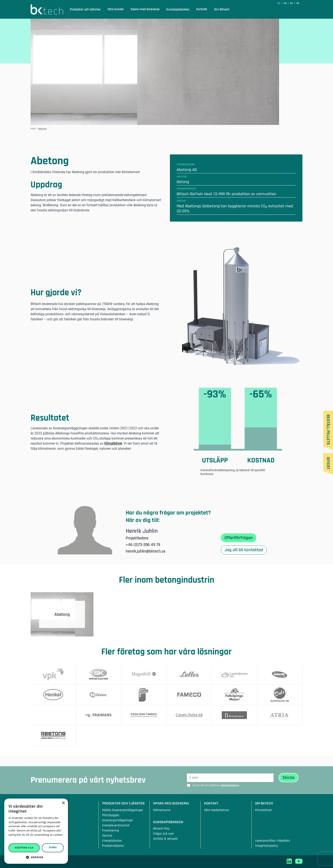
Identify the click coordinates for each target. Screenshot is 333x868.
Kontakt (202, 9)
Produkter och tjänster (85, 10)
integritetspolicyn (230, 785)
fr (298, 3)
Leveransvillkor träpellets (273, 841)
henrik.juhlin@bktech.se (146, 551)
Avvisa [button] (53, 848)
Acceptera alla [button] (24, 848)
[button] (36, 857)
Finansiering (111, 831)
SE (279, 3)
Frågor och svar (164, 834)
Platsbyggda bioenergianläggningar (118, 818)
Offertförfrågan (239, 538)
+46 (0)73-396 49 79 (143, 545)
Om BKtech (222, 10)
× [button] (63, 803)
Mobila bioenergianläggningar (123, 810)
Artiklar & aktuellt (166, 839)
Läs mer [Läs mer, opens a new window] (14, 839)
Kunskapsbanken (178, 10)
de (292, 3)
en (285, 3)
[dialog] (36, 831)
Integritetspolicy (266, 846)
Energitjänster (112, 841)
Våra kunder (116, 9)
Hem (33, 129)
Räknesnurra (162, 810)
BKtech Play (161, 829)
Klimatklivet (113, 443)
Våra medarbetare (217, 810)
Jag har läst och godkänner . (216, 785)
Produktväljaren (113, 846)
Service (107, 836)
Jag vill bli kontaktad (244, 550)
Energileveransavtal (116, 825)
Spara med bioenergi (145, 9)
